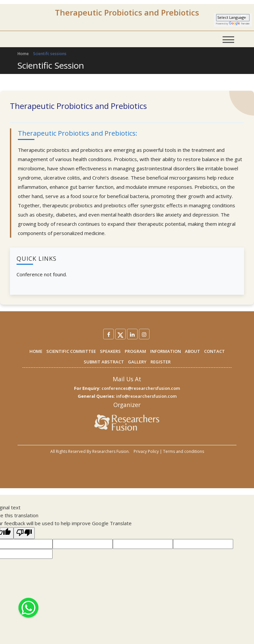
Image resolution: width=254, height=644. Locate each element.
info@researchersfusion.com (146, 396)
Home (23, 54)
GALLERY (137, 362)
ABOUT (192, 351)
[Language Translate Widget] (233, 18)
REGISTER (161, 362)
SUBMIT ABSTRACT (104, 362)
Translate (239, 24)
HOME (36, 351)
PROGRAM (135, 351)
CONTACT (214, 351)
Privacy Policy (146, 451)
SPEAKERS (110, 351)
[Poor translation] (24, 533)
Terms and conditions (184, 451)
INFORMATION (166, 351)
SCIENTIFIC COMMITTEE (71, 351)
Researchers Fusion (110, 451)
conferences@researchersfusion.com (141, 388)
